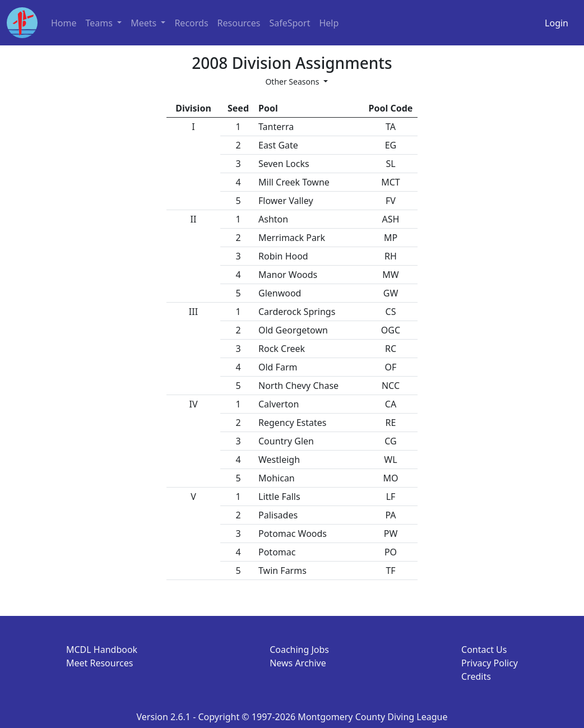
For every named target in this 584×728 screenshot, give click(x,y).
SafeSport (289, 23)
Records (191, 23)
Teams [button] (101, 23)
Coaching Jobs (299, 650)
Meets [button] (145, 23)
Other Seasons (293, 82)
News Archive (298, 663)
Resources (239, 23)
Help (329, 23)
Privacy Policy (490, 663)
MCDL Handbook (102, 650)
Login (557, 23)
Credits (476, 676)
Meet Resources (99, 663)
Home (64, 23)
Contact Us (484, 650)
